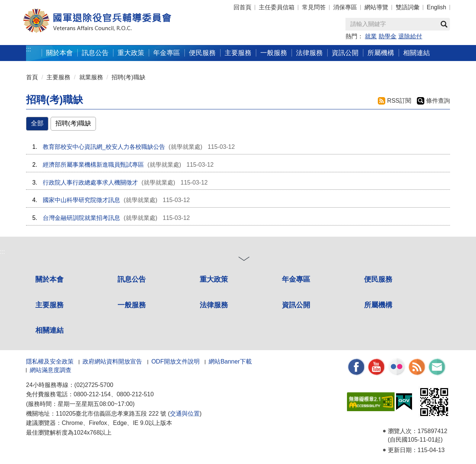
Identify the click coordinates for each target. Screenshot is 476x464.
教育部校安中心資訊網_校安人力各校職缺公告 (104, 147)
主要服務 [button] (238, 53)
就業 (371, 36)
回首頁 (242, 7)
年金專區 (167, 53)
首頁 (32, 77)
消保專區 (345, 7)
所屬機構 (378, 305)
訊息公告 (132, 279)
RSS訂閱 (399, 101)
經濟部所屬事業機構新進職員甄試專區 (93, 165)
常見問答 (314, 7)
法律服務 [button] (309, 53)
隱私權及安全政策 (50, 361)
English (437, 7)
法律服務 (214, 305)
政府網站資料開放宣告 (112, 361)
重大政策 (131, 53)
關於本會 (49, 279)
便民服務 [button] (202, 53)
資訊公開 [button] (345, 53)
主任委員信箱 (277, 7)
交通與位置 (185, 414)
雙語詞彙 (408, 7)
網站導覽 (376, 7)
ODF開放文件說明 (176, 361)
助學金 (387, 36)
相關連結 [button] (416, 53)
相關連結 (49, 330)
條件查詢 (438, 101)
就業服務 (91, 77)
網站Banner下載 (230, 361)
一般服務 (132, 305)
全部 (37, 123)
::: (28, 49)
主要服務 (58, 77)
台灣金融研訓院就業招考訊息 (81, 218)
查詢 (444, 24)
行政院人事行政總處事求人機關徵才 (90, 183)
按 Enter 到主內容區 (33, 5)
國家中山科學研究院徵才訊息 (81, 200)
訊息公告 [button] (95, 53)
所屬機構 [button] (381, 53)
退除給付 (410, 36)
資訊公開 (296, 305)
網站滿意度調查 (51, 370)
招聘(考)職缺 (128, 77)
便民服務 (378, 279)
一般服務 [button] (274, 53)
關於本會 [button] (59, 53)
